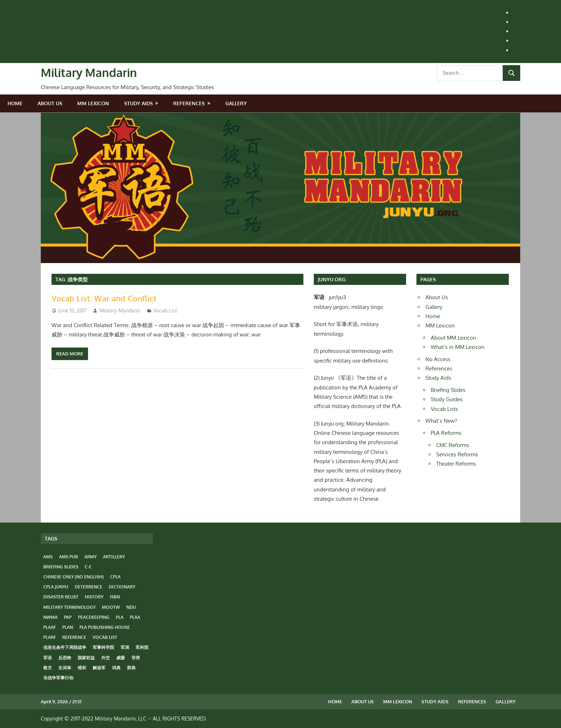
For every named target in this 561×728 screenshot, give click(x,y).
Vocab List (165, 310)
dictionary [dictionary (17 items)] (122, 587)
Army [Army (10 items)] (91, 557)
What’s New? (441, 421)
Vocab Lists (444, 409)
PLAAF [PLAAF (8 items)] (50, 627)
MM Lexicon (93, 103)
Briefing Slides (448, 390)
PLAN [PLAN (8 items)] (68, 627)
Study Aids (138, 103)
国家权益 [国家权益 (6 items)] (86, 658)
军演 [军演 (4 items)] (125, 647)
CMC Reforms (453, 445)
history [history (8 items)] (94, 597)
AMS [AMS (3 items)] (48, 557)
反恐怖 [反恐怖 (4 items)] (65, 658)
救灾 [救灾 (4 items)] (48, 668)
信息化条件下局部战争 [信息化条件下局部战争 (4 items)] (65, 647)
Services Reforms (457, 454)
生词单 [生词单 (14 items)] (65, 668)
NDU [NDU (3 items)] (131, 607)
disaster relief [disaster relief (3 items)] (61, 597)
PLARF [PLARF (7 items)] (50, 637)
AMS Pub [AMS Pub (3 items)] (69, 557)
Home (15, 103)
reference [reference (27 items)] (74, 637)
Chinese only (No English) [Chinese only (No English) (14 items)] (74, 577)
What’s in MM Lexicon (458, 347)
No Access (438, 359)
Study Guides (447, 399)
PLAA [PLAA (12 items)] (135, 617)
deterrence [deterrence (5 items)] (89, 587)
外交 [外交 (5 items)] (106, 658)
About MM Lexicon (453, 338)
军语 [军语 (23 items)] (48, 658)
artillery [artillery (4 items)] (114, 557)
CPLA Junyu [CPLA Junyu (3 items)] (56, 587)
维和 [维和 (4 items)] (82, 668)
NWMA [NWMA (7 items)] (50, 617)
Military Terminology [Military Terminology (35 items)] (69, 607)
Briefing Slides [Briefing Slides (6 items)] (61, 567)
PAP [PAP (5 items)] (68, 617)
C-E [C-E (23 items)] (88, 567)
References (189, 103)
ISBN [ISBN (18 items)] (115, 597)
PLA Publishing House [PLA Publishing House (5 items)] (105, 627)
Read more (70, 354)
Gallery (236, 103)
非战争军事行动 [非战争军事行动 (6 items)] (58, 678)
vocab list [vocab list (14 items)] (105, 637)
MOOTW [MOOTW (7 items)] (111, 607)
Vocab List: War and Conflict (104, 298)
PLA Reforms (446, 433)
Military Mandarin (89, 72)
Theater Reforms (456, 464)
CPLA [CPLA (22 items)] (115, 577)
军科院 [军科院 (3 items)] (142, 647)
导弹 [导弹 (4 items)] (136, 658)
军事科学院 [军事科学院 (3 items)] (103, 647)
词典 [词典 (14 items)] (116, 668)
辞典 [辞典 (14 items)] (131, 668)
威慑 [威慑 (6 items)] (121, 658)
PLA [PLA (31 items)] (120, 617)
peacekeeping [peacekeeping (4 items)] (94, 617)
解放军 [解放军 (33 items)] (99, 668)
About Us (50, 103)
